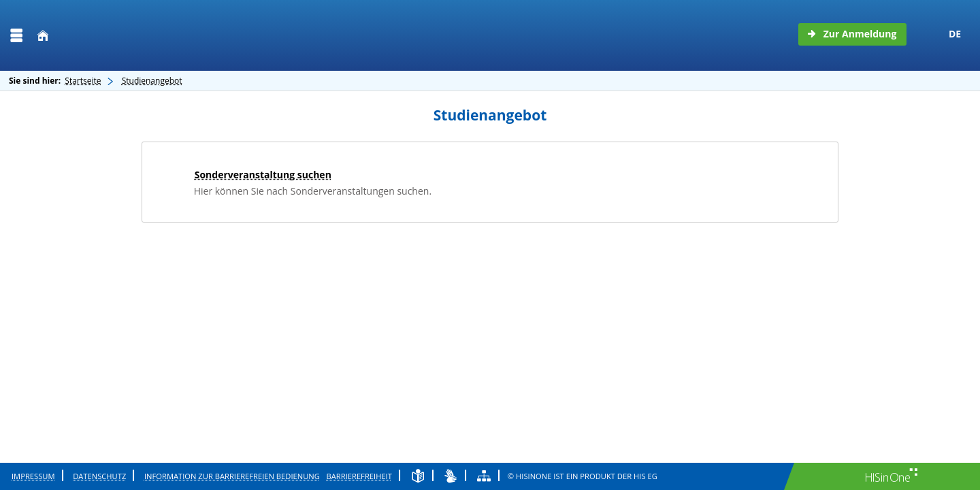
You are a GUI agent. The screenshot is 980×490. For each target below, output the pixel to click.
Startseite (83, 81)
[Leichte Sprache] (418, 476)
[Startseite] (43, 36)
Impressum (33, 476)
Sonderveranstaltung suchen (263, 175)
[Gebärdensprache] (451, 476)
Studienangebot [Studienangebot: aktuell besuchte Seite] (152, 81)
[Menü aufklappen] (16, 36)
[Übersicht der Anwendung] (484, 476)
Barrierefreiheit (359, 476)
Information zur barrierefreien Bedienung (232, 476)
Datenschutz (99, 476)
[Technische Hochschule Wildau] (141, 35)
